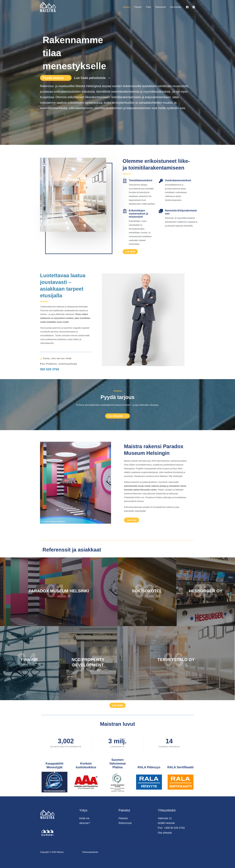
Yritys (149, 7)
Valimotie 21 (165, 818)
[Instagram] (194, 7)
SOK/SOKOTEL (147, 591)
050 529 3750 (50, 369)
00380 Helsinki (166, 823)
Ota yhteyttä (176, 7)
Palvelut (138, 7)
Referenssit (161, 7)
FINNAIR (29, 660)
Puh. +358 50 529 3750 (171, 828)
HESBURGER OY (206, 591)
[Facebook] (187, 7)
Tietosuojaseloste (90, 852)
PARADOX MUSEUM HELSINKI (59, 591)
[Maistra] (48, 7)
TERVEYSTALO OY (176, 660)
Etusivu (127, 7)
